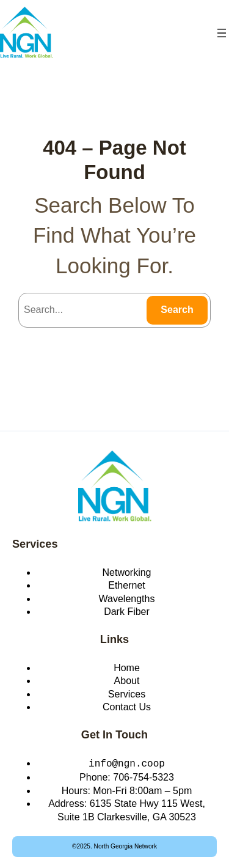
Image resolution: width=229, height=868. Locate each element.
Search (177, 310)
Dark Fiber (127, 612)
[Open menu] (222, 33)
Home (127, 668)
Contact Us (127, 707)
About (127, 681)
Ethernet (126, 585)
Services (35, 544)
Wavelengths (127, 599)
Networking (126, 572)
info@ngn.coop (127, 763)
